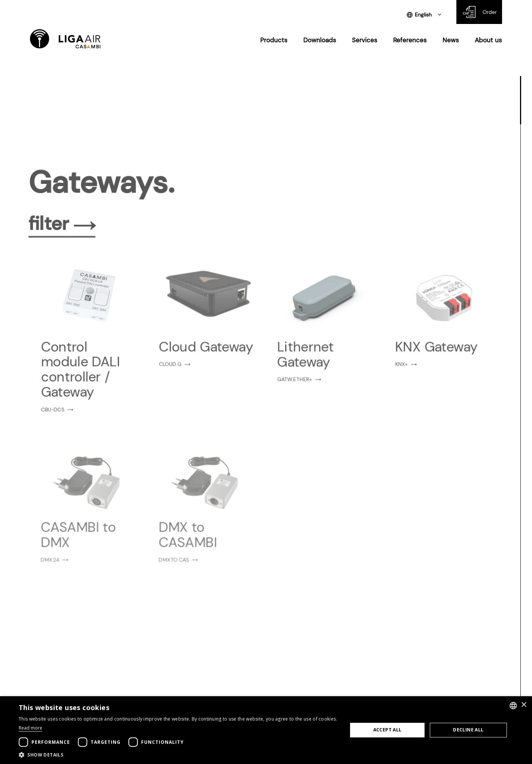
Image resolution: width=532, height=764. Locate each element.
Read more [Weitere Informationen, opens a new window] (31, 728)
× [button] (524, 705)
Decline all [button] (468, 730)
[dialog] (266, 730)
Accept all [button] (387, 730)
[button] (178, 755)
